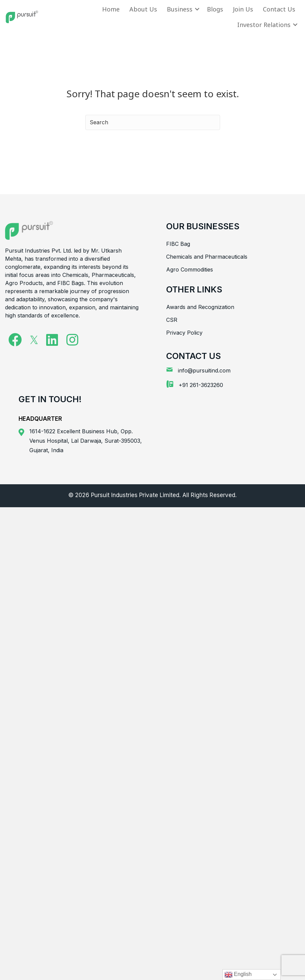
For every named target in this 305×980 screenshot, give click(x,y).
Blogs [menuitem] (215, 9)
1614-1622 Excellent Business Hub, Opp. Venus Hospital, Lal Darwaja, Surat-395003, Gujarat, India (86, 441)
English (238, 975)
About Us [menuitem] (143, 9)
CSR (172, 320)
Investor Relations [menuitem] (264, 25)
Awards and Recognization (200, 307)
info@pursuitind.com (204, 370)
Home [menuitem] (111, 9)
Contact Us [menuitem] (279, 9)
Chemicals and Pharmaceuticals (207, 257)
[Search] (153, 122)
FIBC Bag (178, 244)
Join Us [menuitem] (243, 9)
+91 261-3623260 (201, 385)
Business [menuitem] (180, 9)
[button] (197, 9)
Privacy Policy (184, 333)
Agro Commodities (190, 269)
